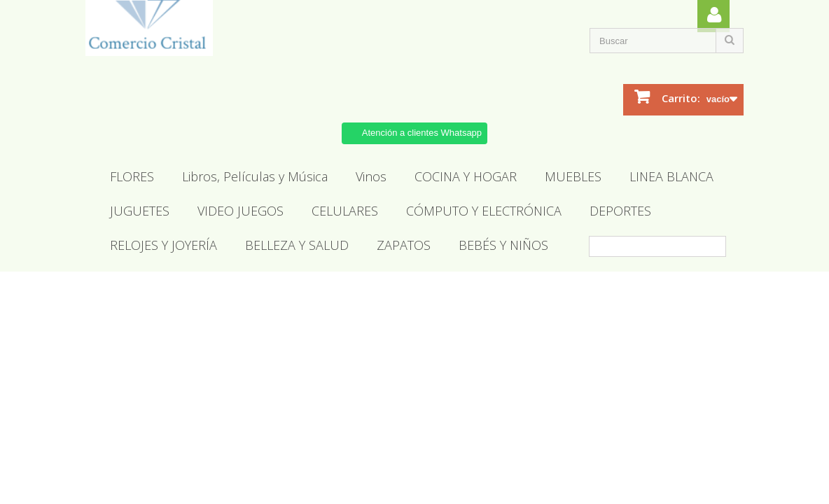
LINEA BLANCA (671, 176)
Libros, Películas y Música (255, 176)
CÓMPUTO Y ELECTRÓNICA (484, 211)
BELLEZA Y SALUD (297, 245)
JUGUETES (140, 211)
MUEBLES (573, 176)
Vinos (371, 176)
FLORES (132, 176)
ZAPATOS (404, 245)
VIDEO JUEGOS (241, 211)
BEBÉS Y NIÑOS (503, 245)
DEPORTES (620, 211)
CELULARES (345, 211)
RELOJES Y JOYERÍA (163, 245)
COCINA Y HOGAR (466, 176)
